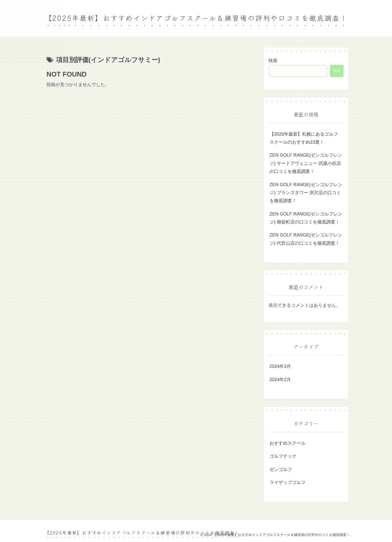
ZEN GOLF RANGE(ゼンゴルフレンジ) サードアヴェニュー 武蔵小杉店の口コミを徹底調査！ (306, 163)
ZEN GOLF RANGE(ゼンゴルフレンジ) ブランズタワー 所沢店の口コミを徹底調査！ (306, 193)
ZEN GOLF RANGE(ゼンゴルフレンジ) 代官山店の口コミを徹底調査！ (306, 239)
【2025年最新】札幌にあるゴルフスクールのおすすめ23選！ (304, 138)
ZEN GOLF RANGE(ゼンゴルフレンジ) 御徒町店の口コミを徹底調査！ (306, 218)
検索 (273, 61)
